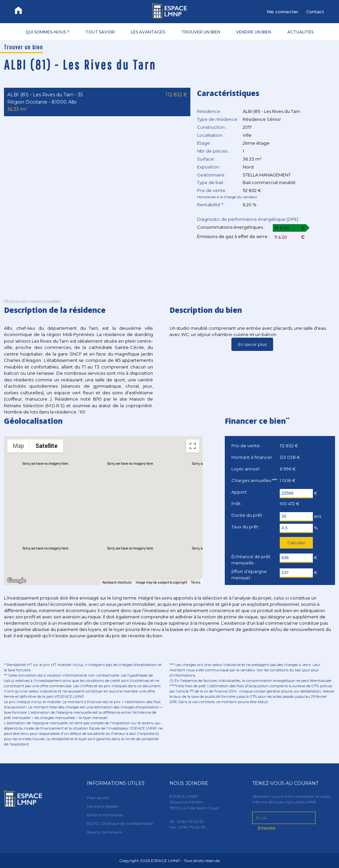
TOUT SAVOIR (100, 32)
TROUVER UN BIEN (201, 32)
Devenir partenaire (104, 832)
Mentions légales (102, 806)
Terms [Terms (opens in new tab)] (196, 582)
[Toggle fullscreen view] (193, 446)
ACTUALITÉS (300, 32)
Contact (315, 12)
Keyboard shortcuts (117, 582)
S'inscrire (266, 828)
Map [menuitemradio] (19, 446)
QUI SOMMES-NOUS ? (47, 32)
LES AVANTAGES (148, 32)
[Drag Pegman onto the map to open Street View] (193, 570)
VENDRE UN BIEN (254, 32)
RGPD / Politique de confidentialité (120, 823)
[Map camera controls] (193, 547)
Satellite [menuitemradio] (47, 446)
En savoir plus (252, 344)
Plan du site (98, 798)
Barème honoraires (105, 815)
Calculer (296, 543)
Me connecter (283, 12)
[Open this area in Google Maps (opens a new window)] (17, 581)
